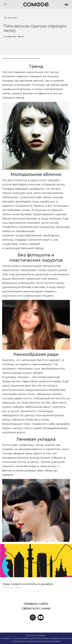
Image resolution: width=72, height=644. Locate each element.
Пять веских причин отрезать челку (25, 58)
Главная (5, 58)
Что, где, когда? (10, 18)
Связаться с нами (36, 608)
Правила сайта (36, 604)
